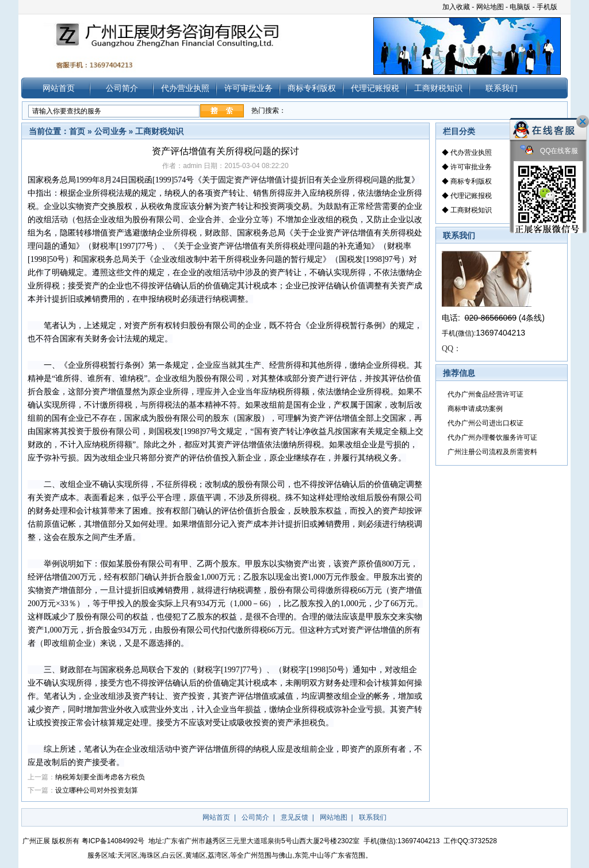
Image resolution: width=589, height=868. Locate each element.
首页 (77, 131)
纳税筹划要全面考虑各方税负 (100, 777)
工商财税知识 (438, 88)
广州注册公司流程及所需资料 (492, 452)
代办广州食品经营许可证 (485, 394)
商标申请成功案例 (475, 409)
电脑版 (520, 7)
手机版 (547, 7)
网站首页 (59, 88)
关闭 (583, 121)
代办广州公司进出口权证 (485, 423)
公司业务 (110, 131)
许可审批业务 (248, 88)
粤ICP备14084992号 (113, 841)
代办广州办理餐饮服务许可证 (492, 437)
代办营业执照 (185, 88)
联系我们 (502, 88)
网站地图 (490, 7)
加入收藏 (456, 7)
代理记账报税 (375, 88)
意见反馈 (294, 817)
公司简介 (122, 88)
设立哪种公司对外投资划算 (97, 790)
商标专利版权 (312, 88)
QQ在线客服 (549, 151)
